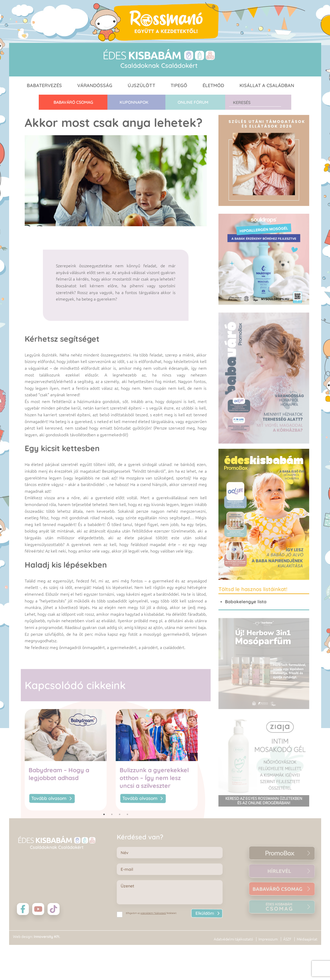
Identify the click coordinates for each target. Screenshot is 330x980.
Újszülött (141, 85)
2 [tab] (112, 814)
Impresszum (268, 963)
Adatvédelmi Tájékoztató (153, 913)
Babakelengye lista (246, 602)
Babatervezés (44, 85)
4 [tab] (127, 814)
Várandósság (95, 85)
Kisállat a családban (267, 85)
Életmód (213, 85)
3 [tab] (120, 814)
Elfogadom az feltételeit (151, 913)
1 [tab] (104, 814)
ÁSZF (287, 963)
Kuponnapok (134, 102)
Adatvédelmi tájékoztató (233, 963)
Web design (22, 960)
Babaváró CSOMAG (73, 102)
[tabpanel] (70, 760)
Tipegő (179, 85)
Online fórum (193, 102)
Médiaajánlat (307, 963)
